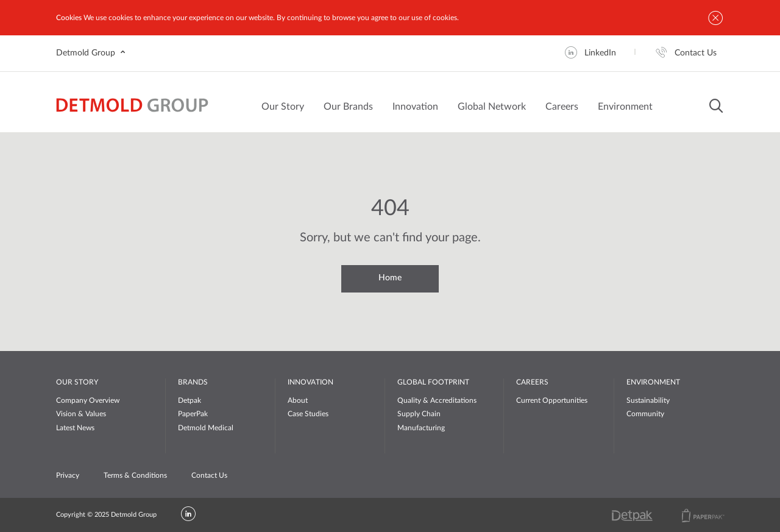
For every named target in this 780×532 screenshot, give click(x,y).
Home (390, 278)
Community (645, 414)
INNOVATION (310, 382)
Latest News (75, 428)
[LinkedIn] (188, 515)
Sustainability (648, 400)
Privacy (68, 475)
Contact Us (209, 475)
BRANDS (193, 382)
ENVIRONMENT (653, 382)
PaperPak (193, 414)
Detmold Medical (206, 428)
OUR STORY (77, 382)
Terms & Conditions (135, 475)
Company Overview (88, 400)
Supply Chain (419, 414)
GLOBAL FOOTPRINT (433, 382)
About (298, 400)
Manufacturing (421, 428)
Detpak (190, 400)
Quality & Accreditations (437, 400)
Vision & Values (81, 414)
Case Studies (308, 414)
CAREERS (532, 382)
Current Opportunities (552, 400)
